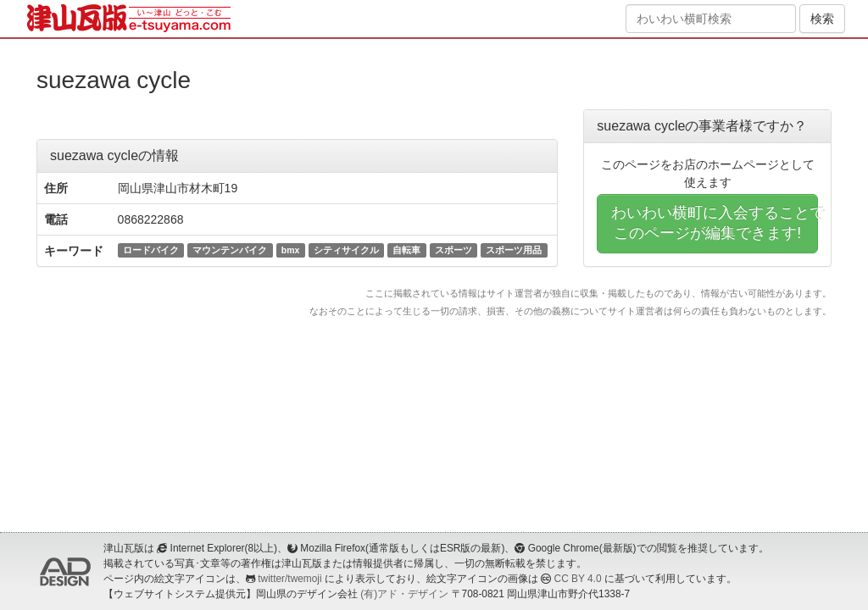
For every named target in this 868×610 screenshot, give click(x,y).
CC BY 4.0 (578, 579)
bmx (291, 250)
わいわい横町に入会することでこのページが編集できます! (715, 223)
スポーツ (453, 250)
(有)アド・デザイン (404, 594)
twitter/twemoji (289, 579)
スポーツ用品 (514, 250)
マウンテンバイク (230, 250)
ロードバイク (151, 250)
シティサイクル (346, 250)
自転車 (406, 250)
